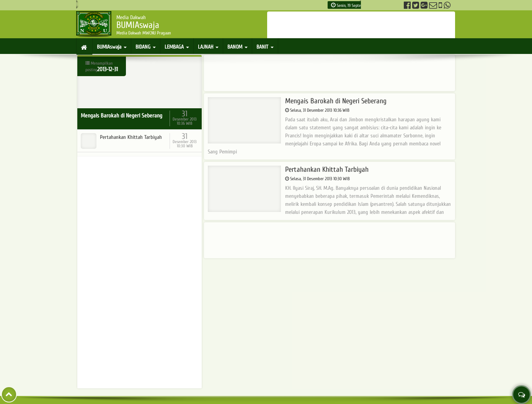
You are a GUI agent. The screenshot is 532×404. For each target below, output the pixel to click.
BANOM (237, 47)
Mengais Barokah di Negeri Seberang (297, 101)
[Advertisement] (361, 25)
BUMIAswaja (112, 47)
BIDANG (146, 47)
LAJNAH (208, 47)
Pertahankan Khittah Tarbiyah (288, 170)
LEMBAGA (177, 47)
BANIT (265, 47)
